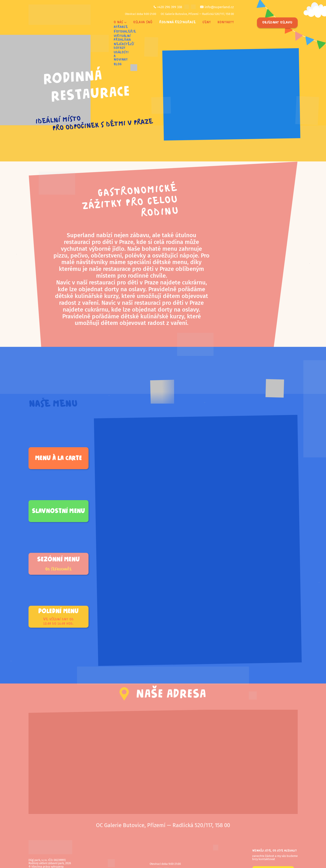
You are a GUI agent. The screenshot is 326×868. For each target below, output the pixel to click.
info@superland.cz (219, 7)
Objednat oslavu (277, 23)
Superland (81, 235)
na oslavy (133, 289)
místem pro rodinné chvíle (131, 276)
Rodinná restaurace (177, 23)
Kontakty (226, 23)
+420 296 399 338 (170, 7)
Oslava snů (143, 23)
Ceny (207, 23)
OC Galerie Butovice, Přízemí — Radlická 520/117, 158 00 (197, 14)
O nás (118, 23)
